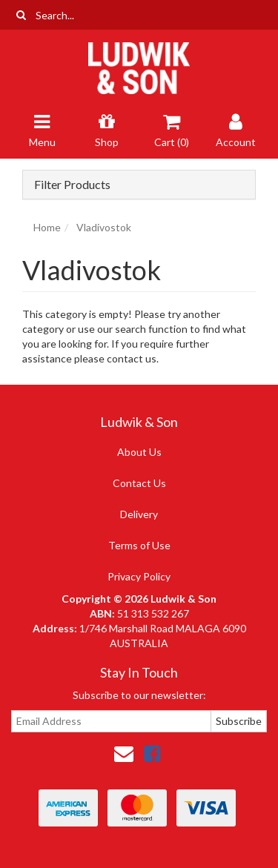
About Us (139, 452)
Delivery (139, 514)
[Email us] (124, 753)
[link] (152, 753)
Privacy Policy (139, 576)
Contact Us (139, 483)
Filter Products (72, 185)
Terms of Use (139, 545)
